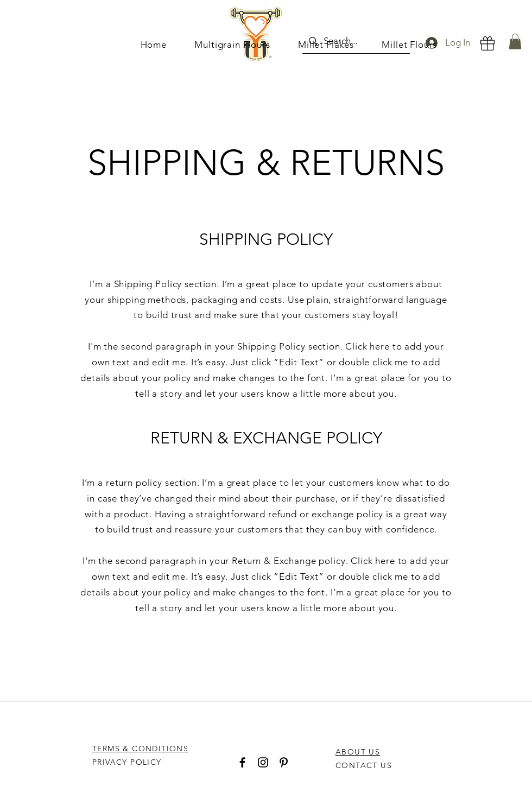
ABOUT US (358, 752)
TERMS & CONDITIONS (140, 749)
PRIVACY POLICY (128, 762)
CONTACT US (364, 765)
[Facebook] (242, 762)
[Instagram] (263, 762)
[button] (515, 42)
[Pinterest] (284, 762)
